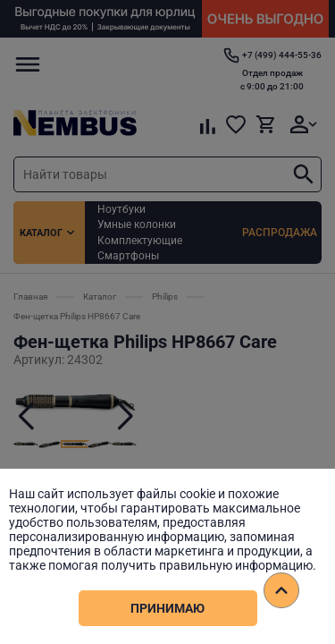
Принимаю (167, 608)
